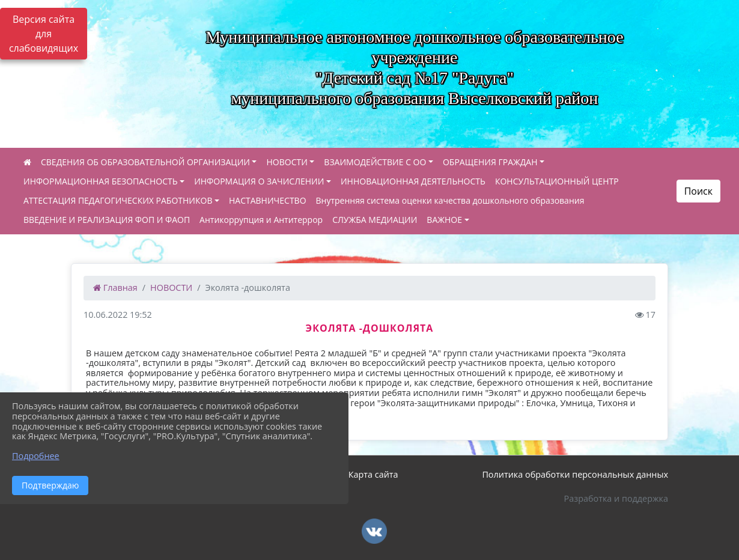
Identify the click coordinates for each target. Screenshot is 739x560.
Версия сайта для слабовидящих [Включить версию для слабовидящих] (44, 34)
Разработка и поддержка (616, 498)
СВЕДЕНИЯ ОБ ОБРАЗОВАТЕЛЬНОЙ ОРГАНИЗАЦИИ (145, 162)
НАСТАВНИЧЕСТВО (268, 200)
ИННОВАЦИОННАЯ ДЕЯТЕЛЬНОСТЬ (413, 181)
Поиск (698, 191)
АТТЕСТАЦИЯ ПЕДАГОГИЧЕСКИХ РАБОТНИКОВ (118, 200)
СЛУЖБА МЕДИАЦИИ (375, 220)
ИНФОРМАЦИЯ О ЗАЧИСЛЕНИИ (259, 181)
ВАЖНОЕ (444, 220)
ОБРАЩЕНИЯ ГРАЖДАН (490, 162)
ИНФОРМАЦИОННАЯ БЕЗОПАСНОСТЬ (101, 181)
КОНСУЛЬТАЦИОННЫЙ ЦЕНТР (557, 181)
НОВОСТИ (287, 162)
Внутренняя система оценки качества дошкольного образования (450, 200)
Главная (115, 288)
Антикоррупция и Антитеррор (261, 220)
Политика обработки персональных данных (575, 474)
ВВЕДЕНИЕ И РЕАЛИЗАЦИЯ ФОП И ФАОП (107, 220)
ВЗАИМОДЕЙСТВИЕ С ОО (375, 162)
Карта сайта (373, 474)
